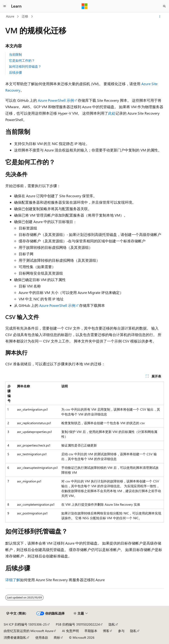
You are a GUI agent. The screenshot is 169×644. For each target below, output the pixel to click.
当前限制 (15, 54)
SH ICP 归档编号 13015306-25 (25, 624)
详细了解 (13, 580)
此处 (112, 113)
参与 (121, 631)
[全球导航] (5, 6)
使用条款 (42, 637)
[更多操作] (160, 17)
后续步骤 (15, 72)
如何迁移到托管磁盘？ (25, 66)
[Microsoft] (85, 6)
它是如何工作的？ (22, 60)
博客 (106, 631)
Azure (10, 16)
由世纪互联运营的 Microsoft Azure (28, 631)
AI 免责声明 (70, 631)
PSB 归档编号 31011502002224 (78, 624)
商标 (57, 637)
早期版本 (91, 631)
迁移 (25, 16)
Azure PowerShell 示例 (56, 100)
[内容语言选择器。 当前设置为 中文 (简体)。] (16, 613)
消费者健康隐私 (15, 637)
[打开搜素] (164, 6)
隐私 (112, 624)
